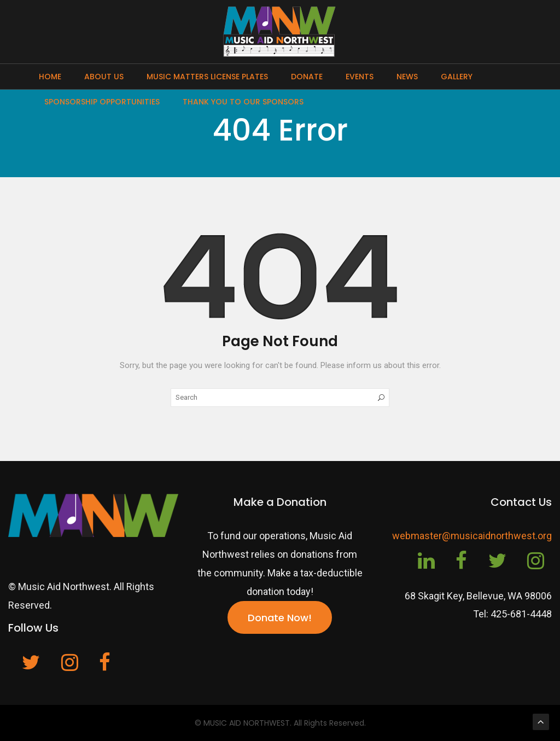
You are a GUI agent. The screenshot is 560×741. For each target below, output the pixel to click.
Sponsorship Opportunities (102, 102)
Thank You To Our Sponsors (243, 102)
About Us (104, 77)
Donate (307, 77)
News (407, 77)
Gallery (457, 77)
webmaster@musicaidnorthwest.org (472, 536)
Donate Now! (280, 618)
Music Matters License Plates (207, 77)
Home (50, 77)
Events (360, 77)
